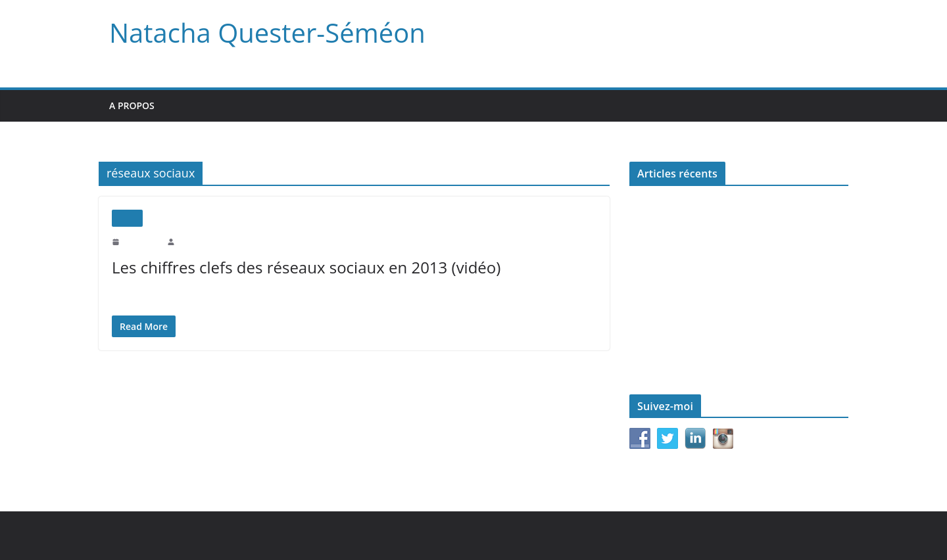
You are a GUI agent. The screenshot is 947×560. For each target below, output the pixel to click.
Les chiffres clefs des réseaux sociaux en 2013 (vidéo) (302, 267)
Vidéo (127, 218)
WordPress (388, 535)
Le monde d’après (663, 313)
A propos (132, 105)
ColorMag (331, 535)
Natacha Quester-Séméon (262, 33)
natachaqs (193, 241)
